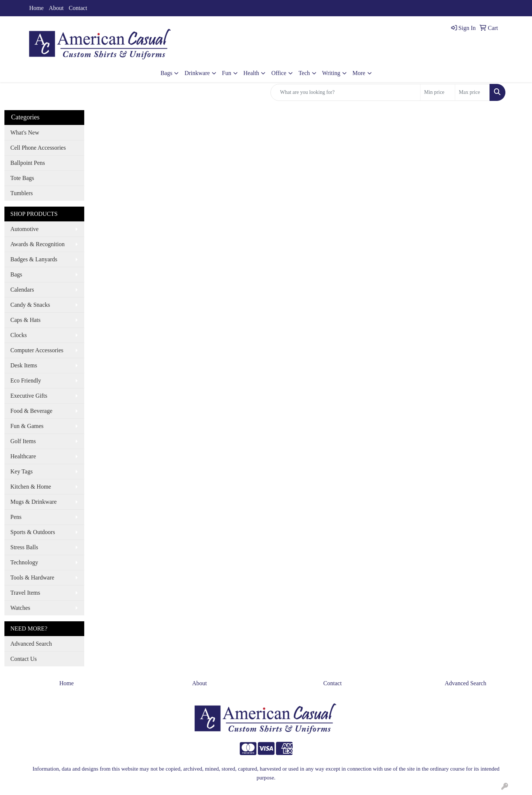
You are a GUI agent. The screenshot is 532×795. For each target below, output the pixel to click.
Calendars (22, 290)
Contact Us (24, 659)
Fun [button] (227, 73)
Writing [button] (331, 73)
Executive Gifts (29, 396)
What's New (25, 132)
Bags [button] (166, 73)
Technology (24, 562)
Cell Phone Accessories (38, 148)
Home (36, 8)
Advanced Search (31, 644)
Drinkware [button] (197, 73)
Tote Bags (22, 178)
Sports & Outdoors (33, 532)
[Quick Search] (345, 92)
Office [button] (279, 73)
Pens (16, 517)
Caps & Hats (25, 320)
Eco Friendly (26, 380)
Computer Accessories (37, 350)
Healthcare (23, 456)
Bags (16, 274)
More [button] (359, 73)
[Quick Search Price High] (472, 92)
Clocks (18, 335)
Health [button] (251, 73)
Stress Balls (24, 547)
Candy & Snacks (30, 305)
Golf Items (23, 441)
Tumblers (22, 193)
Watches (20, 608)
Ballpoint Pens (28, 163)
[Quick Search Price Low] (438, 92)
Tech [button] (304, 73)
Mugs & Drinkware (33, 502)
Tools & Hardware (32, 577)
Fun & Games (27, 426)
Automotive (24, 229)
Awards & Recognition (37, 244)
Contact (78, 8)
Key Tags (21, 471)
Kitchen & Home (31, 487)
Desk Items (24, 365)
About (56, 8)
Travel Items (25, 593)
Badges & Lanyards (34, 259)
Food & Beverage (31, 411)
